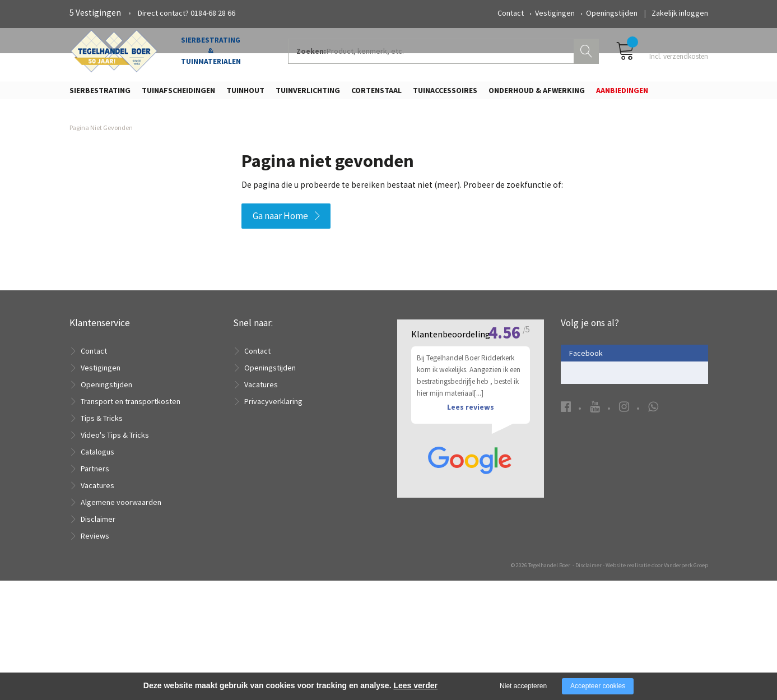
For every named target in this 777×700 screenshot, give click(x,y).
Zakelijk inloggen (680, 13)
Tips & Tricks (102, 425)
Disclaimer (98, 526)
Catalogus (97, 458)
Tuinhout (245, 94)
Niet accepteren (523, 686)
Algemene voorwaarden (121, 509)
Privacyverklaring (273, 408)
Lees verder (415, 685)
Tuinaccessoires (445, 94)
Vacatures (97, 492)
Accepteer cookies (598, 686)
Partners (95, 475)
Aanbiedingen (622, 94)
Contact (511, 13)
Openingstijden (612, 13)
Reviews (95, 543)
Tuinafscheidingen (178, 94)
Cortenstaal (376, 94)
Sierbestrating (100, 94)
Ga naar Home (280, 223)
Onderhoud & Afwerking (537, 94)
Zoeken (588, 54)
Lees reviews (471, 559)
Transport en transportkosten (131, 408)
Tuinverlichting (308, 94)
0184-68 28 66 (213, 13)
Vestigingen (555, 13)
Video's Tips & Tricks (115, 442)
